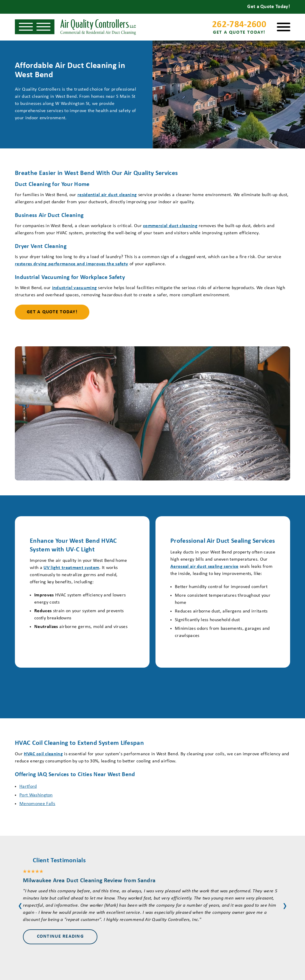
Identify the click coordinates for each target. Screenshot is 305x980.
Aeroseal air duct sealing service (204, 567)
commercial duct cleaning (170, 226)
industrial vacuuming (74, 288)
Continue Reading (60, 936)
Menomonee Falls (37, 804)
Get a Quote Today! (52, 312)
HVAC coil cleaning (43, 754)
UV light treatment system (71, 568)
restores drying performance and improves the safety (71, 264)
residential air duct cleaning (107, 195)
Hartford (28, 787)
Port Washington (36, 795)
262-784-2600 (239, 28)
